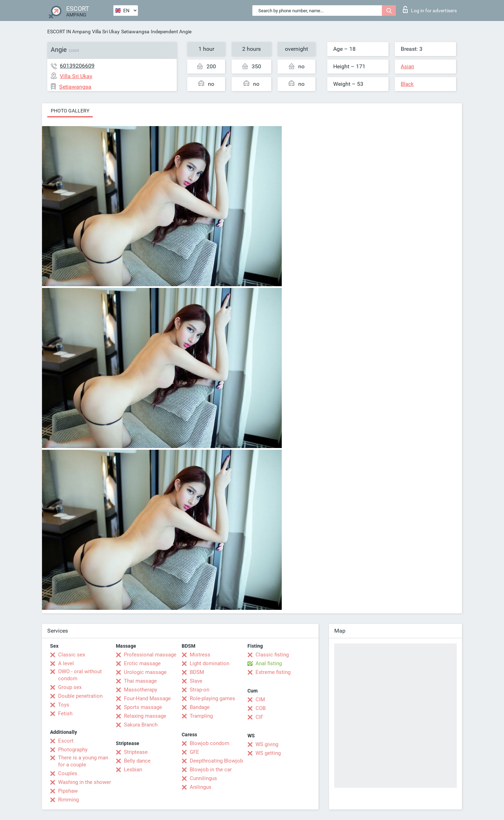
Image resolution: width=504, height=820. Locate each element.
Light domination (209, 663)
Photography (73, 750)
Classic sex (72, 655)
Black (407, 84)
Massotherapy (141, 690)
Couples (68, 773)
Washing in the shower (85, 782)
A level (66, 663)
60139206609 (77, 66)
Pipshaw (68, 791)
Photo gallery (70, 111)
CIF (259, 717)
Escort (66, 741)
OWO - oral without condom (80, 675)
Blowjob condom (209, 743)
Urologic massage (145, 672)
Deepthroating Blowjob (216, 761)
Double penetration (80, 696)
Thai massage (140, 681)
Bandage (200, 707)
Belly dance (137, 761)
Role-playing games (212, 698)
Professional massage (150, 655)
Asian (407, 67)
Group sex (70, 687)
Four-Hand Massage (147, 698)
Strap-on (199, 690)
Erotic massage (142, 663)
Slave (196, 681)
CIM (260, 700)
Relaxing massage (145, 716)
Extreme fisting (273, 672)
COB (261, 708)
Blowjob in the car (211, 770)
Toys (64, 705)
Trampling (201, 716)
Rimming (68, 800)
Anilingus (201, 787)
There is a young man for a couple (83, 761)
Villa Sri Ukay (106, 32)
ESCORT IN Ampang (69, 32)
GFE (194, 752)
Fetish (65, 714)
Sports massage (143, 707)
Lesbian (133, 770)
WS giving (267, 744)
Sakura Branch (141, 725)
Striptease (136, 752)
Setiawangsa (135, 32)
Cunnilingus (203, 778)
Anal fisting (269, 663)
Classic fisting (272, 655)
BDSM (197, 672)
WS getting (268, 753)
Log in (430, 9)
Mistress (200, 655)
